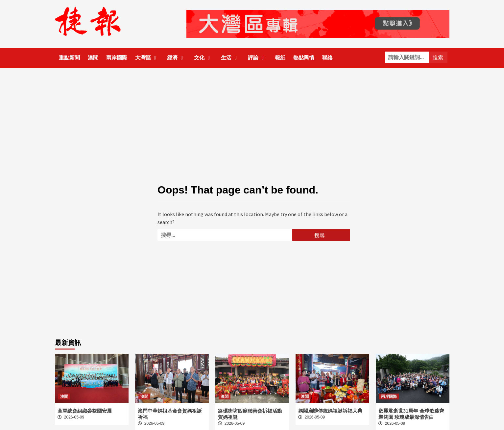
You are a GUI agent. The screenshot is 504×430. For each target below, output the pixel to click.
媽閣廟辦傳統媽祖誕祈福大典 (330, 411)
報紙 (280, 58)
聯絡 (327, 58)
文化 (204, 58)
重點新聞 (69, 58)
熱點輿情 (304, 58)
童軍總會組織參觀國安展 (85, 411)
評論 (257, 58)
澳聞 (93, 58)
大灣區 (147, 58)
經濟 (177, 58)
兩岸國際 (117, 58)
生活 (230, 58)
